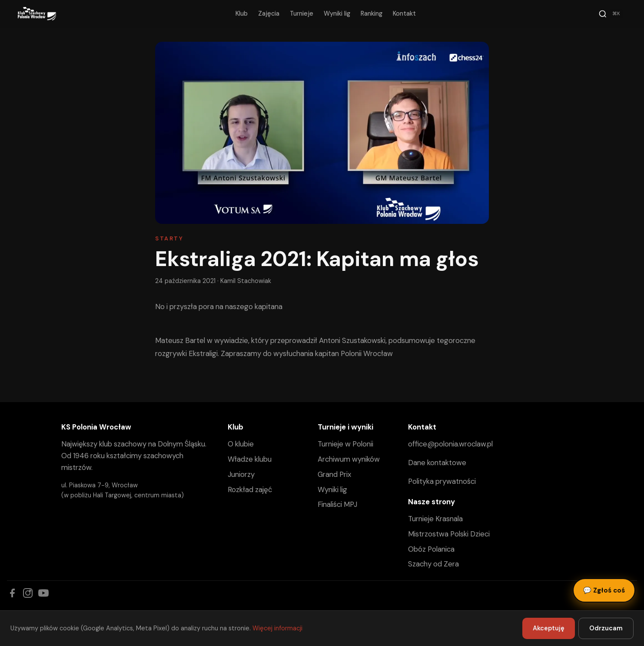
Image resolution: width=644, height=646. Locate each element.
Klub (242, 13)
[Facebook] (12, 593)
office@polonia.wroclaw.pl (450, 444)
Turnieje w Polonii (345, 444)
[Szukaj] (611, 14)
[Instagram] (28, 593)
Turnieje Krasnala (435, 519)
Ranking (372, 13)
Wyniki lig (337, 13)
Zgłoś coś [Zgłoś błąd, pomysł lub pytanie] (604, 590)
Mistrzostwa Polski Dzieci (449, 534)
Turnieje (302, 13)
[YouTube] (43, 593)
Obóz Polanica (431, 549)
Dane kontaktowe (437, 463)
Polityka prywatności (442, 481)
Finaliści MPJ (337, 504)
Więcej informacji (277, 628)
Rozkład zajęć (250, 489)
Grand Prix (334, 474)
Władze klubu (250, 459)
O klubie (241, 444)
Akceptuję (549, 628)
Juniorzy (241, 474)
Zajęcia (269, 13)
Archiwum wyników (349, 459)
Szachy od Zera (433, 564)
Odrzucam (606, 628)
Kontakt (404, 13)
